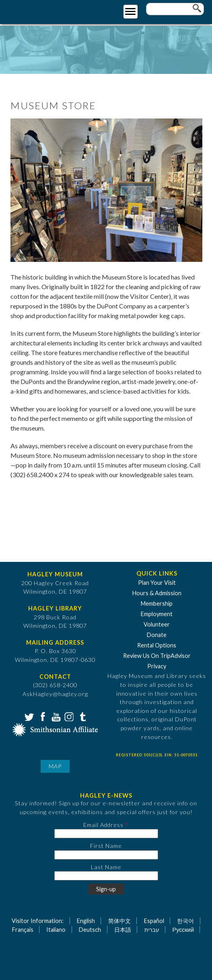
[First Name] (106, 855)
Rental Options (157, 645)
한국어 (185, 921)
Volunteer (157, 624)
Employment (157, 614)
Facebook (42, 716)
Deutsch (90, 930)
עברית (152, 930)
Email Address (103, 825)
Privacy (157, 666)
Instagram (68, 716)
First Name (106, 846)
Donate (157, 635)
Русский (183, 930)
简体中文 (119, 921)
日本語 (123, 930)
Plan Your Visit (157, 583)
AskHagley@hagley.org (55, 694)
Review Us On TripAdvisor (157, 656)
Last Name (106, 867)
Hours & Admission (157, 593)
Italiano (56, 930)
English (86, 921)
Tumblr (82, 716)
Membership (157, 603)
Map (55, 766)
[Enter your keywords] (175, 9)
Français (23, 930)
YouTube (55, 716)
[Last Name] (106, 876)
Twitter (29, 716)
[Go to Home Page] (39, 11)
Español (154, 921)
